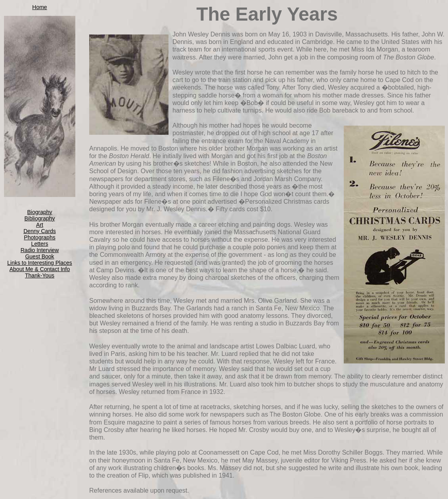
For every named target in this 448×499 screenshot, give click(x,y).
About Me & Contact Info (40, 269)
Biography (39, 212)
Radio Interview (40, 250)
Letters (40, 244)
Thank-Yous (40, 275)
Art (40, 225)
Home (39, 7)
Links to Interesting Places (39, 263)
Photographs (39, 237)
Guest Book (39, 256)
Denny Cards (40, 231)
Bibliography (39, 218)
